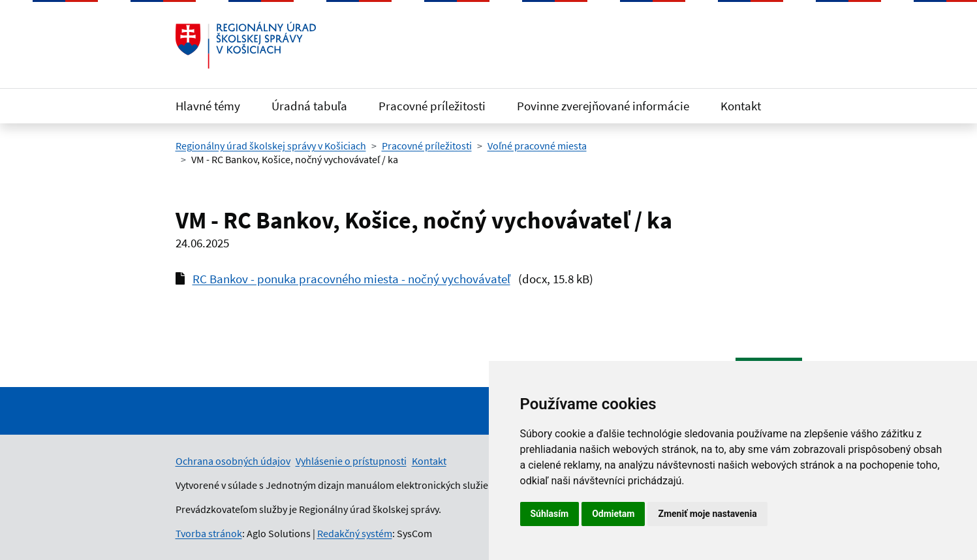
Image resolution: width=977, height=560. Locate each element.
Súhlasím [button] (550, 514)
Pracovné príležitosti (432, 106)
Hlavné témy (208, 106)
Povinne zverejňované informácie (603, 106)
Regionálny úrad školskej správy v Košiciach (271, 146)
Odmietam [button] (613, 514)
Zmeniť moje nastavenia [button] (707, 514)
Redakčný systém (355, 533)
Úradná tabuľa (309, 106)
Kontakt (741, 106)
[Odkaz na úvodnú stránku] (246, 45)
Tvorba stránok (209, 533)
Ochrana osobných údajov (233, 461)
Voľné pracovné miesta (537, 146)
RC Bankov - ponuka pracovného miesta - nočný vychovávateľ (351, 279)
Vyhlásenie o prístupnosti (351, 461)
